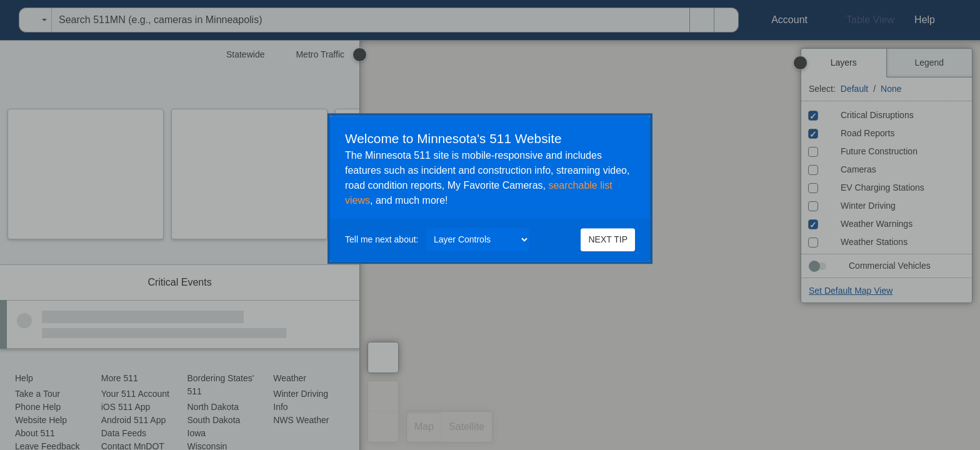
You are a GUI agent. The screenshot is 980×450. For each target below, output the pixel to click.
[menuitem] (4, 20)
